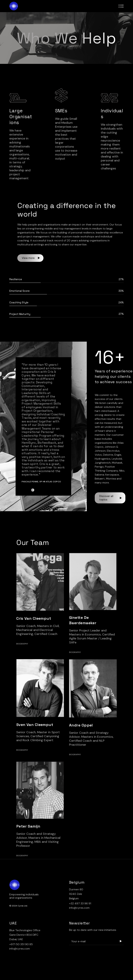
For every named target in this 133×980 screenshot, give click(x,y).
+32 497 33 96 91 (80, 903)
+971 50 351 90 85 (21, 944)
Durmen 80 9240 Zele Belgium (76, 894)
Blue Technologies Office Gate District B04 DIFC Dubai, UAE (25, 935)
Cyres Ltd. (23, 906)
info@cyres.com (79, 908)
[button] (33, 490)
